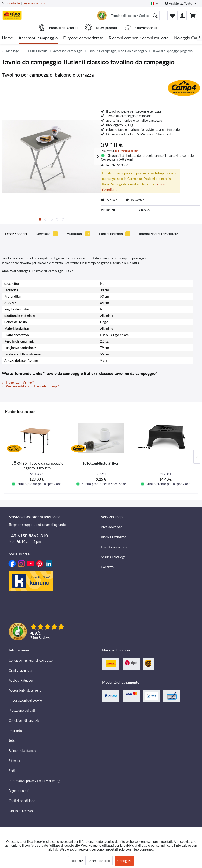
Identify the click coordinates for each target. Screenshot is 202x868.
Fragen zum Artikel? (18, 382)
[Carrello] (192, 16)
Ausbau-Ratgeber (21, 680)
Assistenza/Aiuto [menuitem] (179, 3)
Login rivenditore (34, 3)
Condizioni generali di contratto (31, 660)
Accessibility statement (25, 690)
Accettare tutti (100, 861)
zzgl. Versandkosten (127, 151)
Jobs (12, 740)
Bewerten (135, 200)
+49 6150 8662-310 (28, 536)
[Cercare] (155, 16)
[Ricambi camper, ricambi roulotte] (139, 38)
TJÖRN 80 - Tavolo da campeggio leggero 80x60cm (37, 466)
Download (47, 234)
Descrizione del (16, 234)
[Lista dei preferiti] (172, 16)
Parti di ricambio (115, 234)
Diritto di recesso (21, 811)
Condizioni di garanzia (24, 721)
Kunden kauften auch (20, 412)
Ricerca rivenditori (114, 537)
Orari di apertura (20, 670)
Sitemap (14, 761)
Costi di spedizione (22, 801)
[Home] (7, 38)
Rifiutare (77, 861)
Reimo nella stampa (22, 751)
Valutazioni (79, 234)
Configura (124, 861)
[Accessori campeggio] (38, 38)
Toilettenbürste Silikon (101, 463)
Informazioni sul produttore (159, 234)
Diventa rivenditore (115, 547)
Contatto (14, 3)
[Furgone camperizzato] (83, 38)
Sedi (12, 771)
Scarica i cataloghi (114, 557)
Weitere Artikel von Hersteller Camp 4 (31, 386)
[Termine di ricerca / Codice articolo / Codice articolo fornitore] (134, 16)
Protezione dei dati (22, 710)
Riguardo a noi (19, 791)
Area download (112, 527)
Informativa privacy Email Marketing (34, 781)
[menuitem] (134, 16)
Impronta (15, 731)
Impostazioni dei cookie (25, 700)
